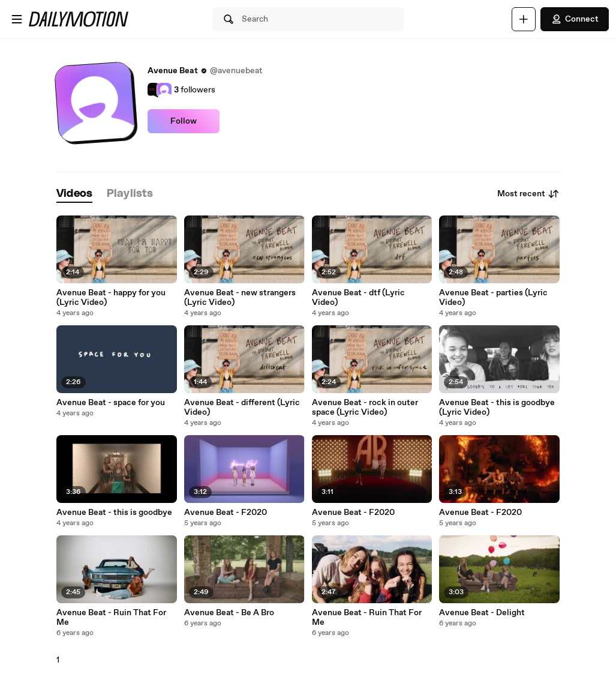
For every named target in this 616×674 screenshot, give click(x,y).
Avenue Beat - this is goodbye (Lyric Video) (497, 408)
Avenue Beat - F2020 (226, 513)
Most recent (528, 194)
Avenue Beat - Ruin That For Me (111, 618)
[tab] (74, 194)
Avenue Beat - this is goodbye (114, 513)
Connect (575, 19)
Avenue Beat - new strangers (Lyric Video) (240, 298)
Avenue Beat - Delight (482, 613)
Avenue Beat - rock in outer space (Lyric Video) (365, 408)
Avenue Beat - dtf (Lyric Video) (358, 298)
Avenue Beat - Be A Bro (229, 613)
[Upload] (524, 19)
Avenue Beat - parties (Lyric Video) (493, 298)
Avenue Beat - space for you (111, 403)
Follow (184, 121)
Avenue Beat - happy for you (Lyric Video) (111, 298)
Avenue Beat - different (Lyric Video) (242, 408)
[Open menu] (17, 19)
